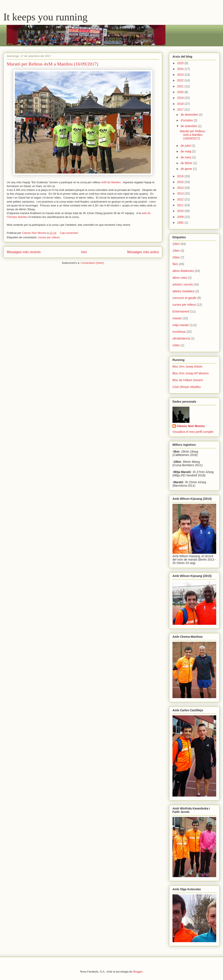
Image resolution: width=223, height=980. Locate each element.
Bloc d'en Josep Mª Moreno (191, 373)
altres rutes (180, 278)
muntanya (179, 332)
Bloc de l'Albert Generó (188, 380)
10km (176, 244)
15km (176, 251)
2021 (181, 86)
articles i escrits (183, 284)
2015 (181, 182)
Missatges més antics (143, 252)
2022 (181, 80)
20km (176, 257)
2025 (181, 63)
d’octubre (187, 120)
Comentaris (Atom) (92, 263)
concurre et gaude (184, 298)
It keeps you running (45, 17)
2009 (181, 217)
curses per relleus (49, 237)
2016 (181, 176)
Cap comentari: (70, 233)
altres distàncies (183, 271)
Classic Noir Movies (191, 426)
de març (186, 157)
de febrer (187, 163)
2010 (181, 211)
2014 (181, 188)
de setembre (189, 126)
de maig (186, 151)
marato (177, 318)
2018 (181, 104)
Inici (84, 252)
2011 (181, 205)
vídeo (176, 345)
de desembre (190, 115)
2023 (181, 75)
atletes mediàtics (183, 291)
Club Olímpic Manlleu (187, 387)
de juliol (186, 146)
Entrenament (181, 311)
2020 (181, 92)
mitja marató (181, 325)
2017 (181, 109)
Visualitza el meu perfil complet (193, 432)
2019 (181, 98)
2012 (181, 199)
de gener (187, 169)
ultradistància (181, 338)
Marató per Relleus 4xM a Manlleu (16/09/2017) (52, 64)
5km (175, 264)
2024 (181, 69)
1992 (181, 223)
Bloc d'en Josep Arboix (187, 366)
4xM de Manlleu (111, 182)
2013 (181, 193)
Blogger (138, 972)
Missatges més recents (24, 252)
